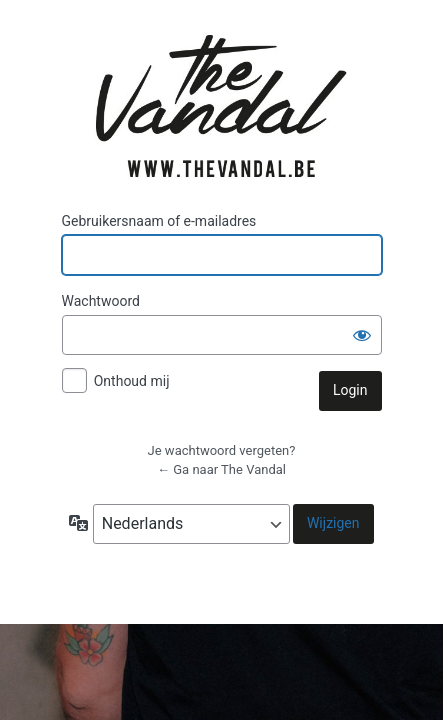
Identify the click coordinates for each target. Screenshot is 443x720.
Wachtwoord (101, 301)
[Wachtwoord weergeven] (362, 335)
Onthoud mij (132, 381)
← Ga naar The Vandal (221, 469)
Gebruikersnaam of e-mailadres (159, 221)
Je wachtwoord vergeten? (222, 450)
